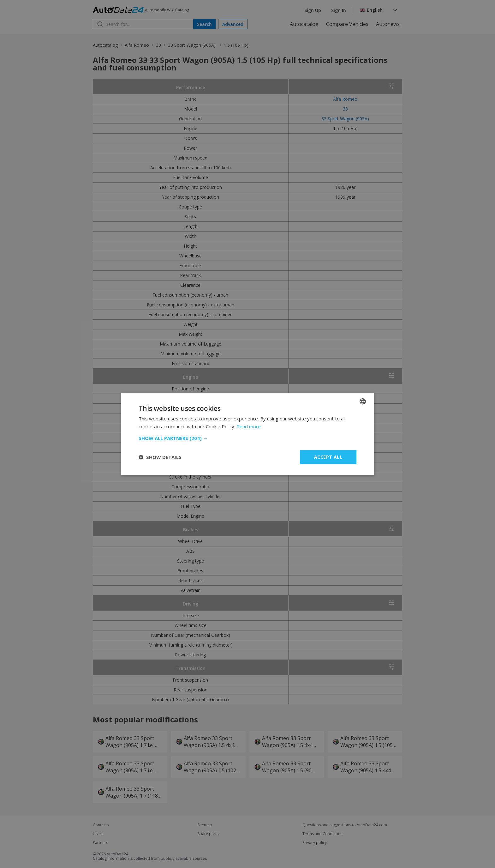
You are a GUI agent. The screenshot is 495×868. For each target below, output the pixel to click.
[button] (247, 438)
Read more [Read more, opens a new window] (249, 426)
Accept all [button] (328, 457)
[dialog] (247, 434)
